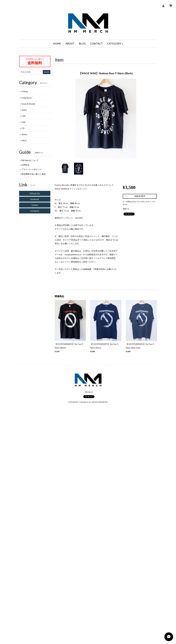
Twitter (35, 205)
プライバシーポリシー (31, 169)
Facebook (35, 199)
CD (23, 128)
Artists (24, 134)
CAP (24, 116)
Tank (24, 122)
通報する (126, 209)
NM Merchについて (30, 160)
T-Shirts (25, 92)
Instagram (35, 211)
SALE (24, 141)
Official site (35, 193)
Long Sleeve (27, 98)
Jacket (24, 110)
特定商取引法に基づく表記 (34, 174)
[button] (115, 44)
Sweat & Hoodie (28, 104)
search (47, 72)
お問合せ (25, 165)
